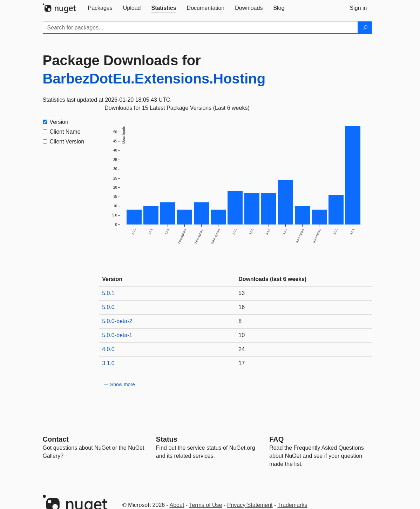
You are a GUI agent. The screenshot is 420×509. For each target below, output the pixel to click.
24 (242, 349)
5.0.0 (108, 307)
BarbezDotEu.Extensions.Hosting (154, 79)
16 (242, 307)
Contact (56, 439)
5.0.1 (108, 293)
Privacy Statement (250, 505)
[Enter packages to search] (200, 28)
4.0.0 (108, 349)
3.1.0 (108, 363)
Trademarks (293, 505)
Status (167, 439)
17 (242, 363)
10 (242, 335)
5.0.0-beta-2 (117, 321)
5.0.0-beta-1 (117, 335)
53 (242, 293)
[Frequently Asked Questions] (276, 439)
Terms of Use (205, 505)
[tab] (100, 8)
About (177, 505)
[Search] (365, 28)
